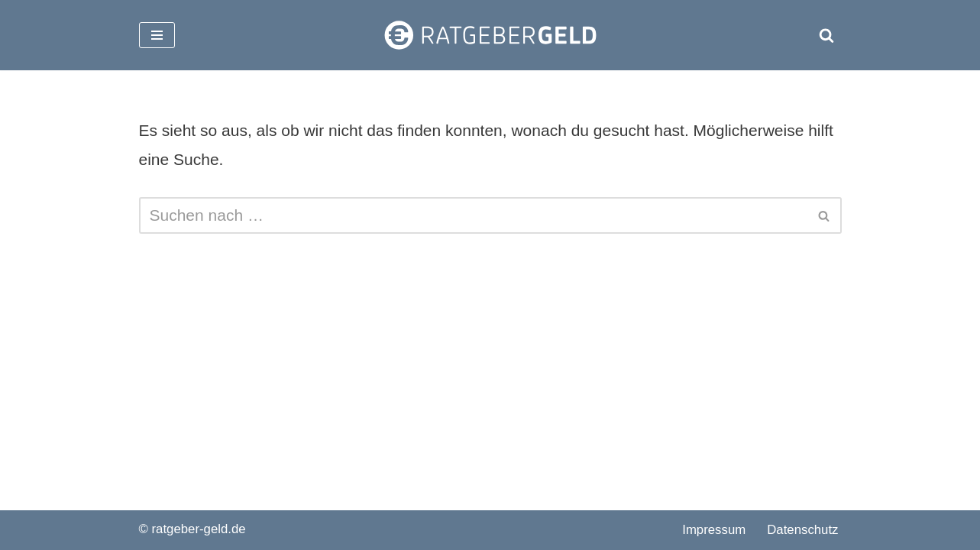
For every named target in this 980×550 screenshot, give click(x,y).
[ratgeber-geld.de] (490, 35)
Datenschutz (802, 530)
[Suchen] (826, 35)
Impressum (714, 530)
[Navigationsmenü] (157, 35)
